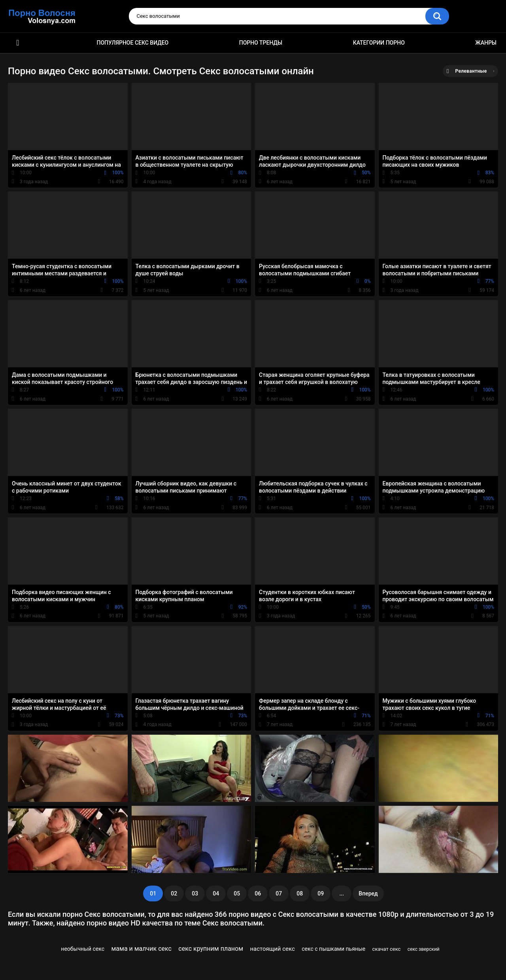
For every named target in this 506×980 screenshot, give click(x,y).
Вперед (368, 893)
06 (258, 893)
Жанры (486, 43)
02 (174, 893)
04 (216, 893)
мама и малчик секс (141, 949)
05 (237, 893)
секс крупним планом (211, 949)
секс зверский (424, 949)
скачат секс (387, 949)
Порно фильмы (18, 43)
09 (321, 893)
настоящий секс (272, 949)
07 (279, 893)
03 (195, 893)
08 (300, 893)
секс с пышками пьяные (333, 949)
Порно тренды (261, 43)
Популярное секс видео (133, 43)
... (342, 893)
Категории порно (379, 43)
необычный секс (83, 949)
